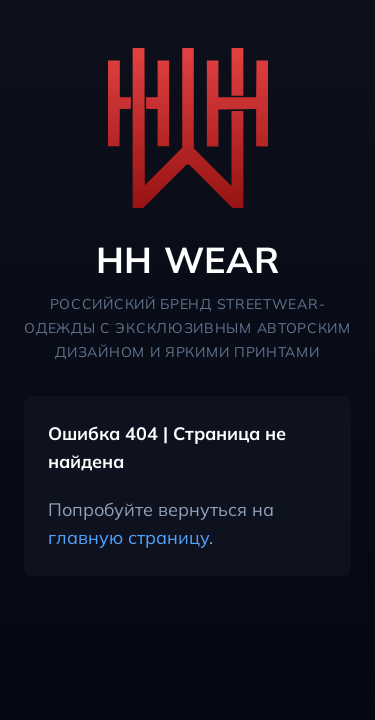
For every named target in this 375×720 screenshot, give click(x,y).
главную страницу (128, 537)
